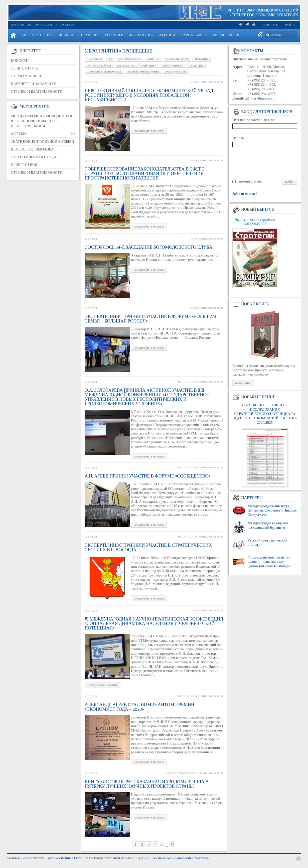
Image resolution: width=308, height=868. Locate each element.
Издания (202, 773)
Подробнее (243, 383)
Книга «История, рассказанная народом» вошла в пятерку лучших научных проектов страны (147, 784)
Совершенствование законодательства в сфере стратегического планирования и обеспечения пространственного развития (144, 173)
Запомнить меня (249, 181)
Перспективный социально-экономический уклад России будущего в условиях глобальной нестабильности (149, 95)
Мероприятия (199, 82)
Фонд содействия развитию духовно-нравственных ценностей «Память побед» (269, 562)
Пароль (238, 138)
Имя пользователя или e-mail (255, 120)
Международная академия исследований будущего (268, 525)
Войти (290, 24)
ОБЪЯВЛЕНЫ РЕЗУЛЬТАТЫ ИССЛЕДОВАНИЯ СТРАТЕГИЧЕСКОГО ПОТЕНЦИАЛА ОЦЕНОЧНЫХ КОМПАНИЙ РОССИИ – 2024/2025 (265, 414)
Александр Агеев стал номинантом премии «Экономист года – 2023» (139, 707)
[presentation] (265, 163)
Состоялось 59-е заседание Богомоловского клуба (148, 247)
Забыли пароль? (245, 194)
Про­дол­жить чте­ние (149, 131)
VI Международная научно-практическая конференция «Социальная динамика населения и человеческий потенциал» (154, 623)
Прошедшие (216, 82)
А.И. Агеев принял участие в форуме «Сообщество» (147, 476)
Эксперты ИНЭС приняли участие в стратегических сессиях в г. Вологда (148, 547)
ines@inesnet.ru (263, 98)
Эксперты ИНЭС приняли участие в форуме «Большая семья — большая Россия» (150, 319)
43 (172, 844)
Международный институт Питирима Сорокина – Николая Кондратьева (272, 510)
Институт (183, 382)
